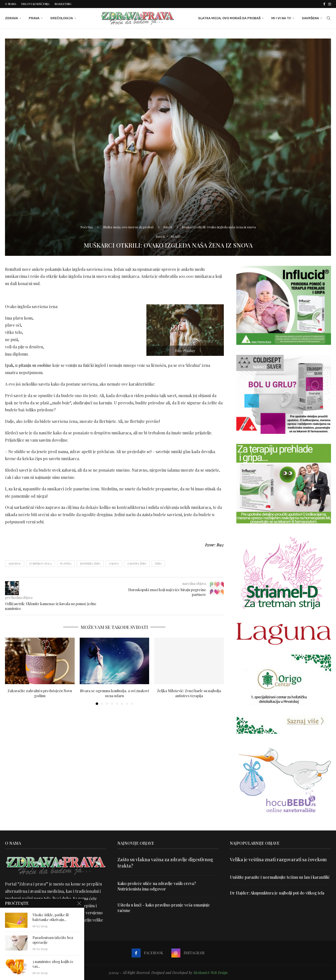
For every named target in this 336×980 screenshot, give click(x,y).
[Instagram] (330, 4)
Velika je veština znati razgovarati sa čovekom (278, 859)
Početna (87, 227)
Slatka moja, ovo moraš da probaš (229, 18)
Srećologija (62, 18)
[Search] (329, 18)
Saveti (168, 227)
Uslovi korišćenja (35, 4)
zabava (114, 564)
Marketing (63, 4)
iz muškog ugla (41, 564)
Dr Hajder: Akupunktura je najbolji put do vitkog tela (277, 893)
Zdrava (11, 18)
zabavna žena (137, 564)
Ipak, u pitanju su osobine (28, 365)
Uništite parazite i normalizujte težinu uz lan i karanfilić (280, 877)
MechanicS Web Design (210, 973)
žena (158, 564)
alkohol (15, 564)
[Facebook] (324, 4)
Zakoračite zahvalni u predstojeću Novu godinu (40, 693)
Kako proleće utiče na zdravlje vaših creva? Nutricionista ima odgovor (157, 886)
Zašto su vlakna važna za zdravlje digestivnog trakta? (165, 863)
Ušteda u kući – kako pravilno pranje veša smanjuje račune (164, 908)
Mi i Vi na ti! (281, 18)
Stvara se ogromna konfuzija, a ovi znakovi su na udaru (114, 693)
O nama (11, 4)
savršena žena (90, 564)
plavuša (66, 564)
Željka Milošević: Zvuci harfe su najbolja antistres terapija (189, 693)
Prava (34, 18)
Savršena (310, 18)
